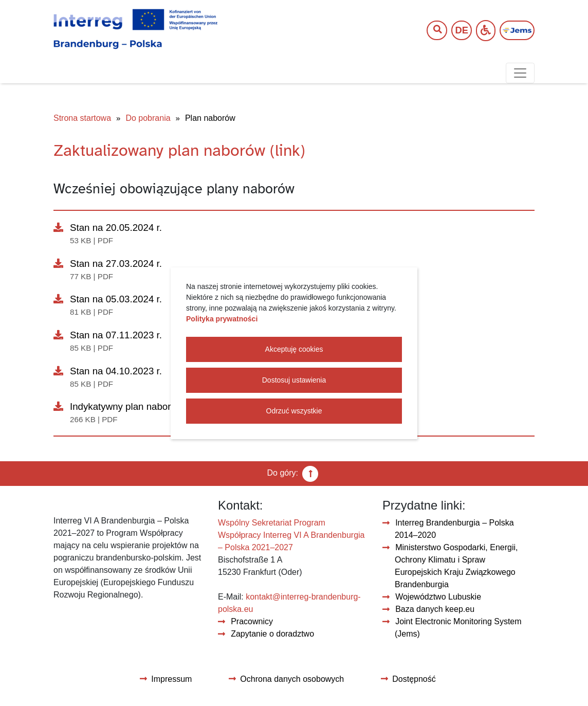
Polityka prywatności (222, 319)
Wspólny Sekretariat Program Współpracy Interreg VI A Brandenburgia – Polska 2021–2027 (291, 535)
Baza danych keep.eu (435, 609)
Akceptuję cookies (294, 349)
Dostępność (414, 679)
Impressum (171, 679)
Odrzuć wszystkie (294, 411)
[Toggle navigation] (520, 73)
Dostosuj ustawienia (294, 380)
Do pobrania (148, 118)
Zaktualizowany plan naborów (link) (179, 150)
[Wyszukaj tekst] (432, 31)
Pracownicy (252, 621)
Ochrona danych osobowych (292, 679)
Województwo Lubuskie (438, 597)
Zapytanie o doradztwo (272, 634)
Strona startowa (82, 118)
